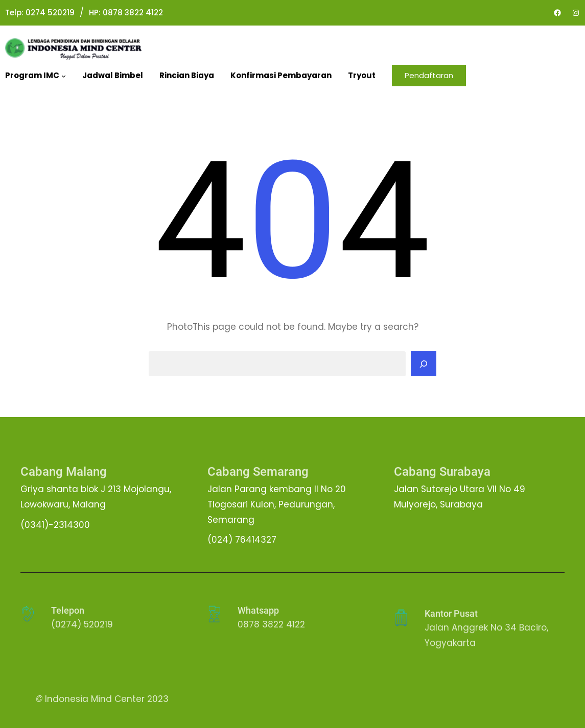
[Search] (424, 364)
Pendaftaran (429, 75)
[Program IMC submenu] (64, 76)
